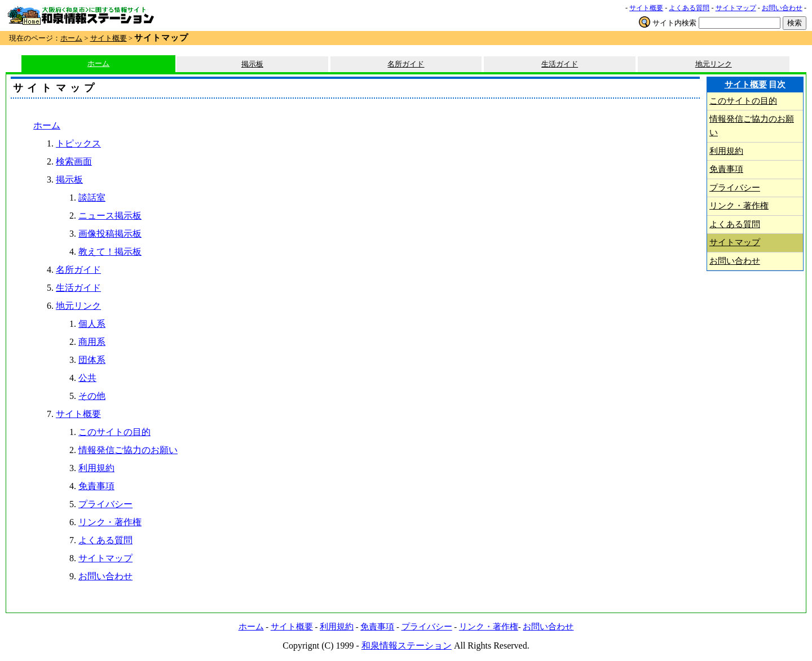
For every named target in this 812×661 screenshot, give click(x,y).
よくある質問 (689, 8)
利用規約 (96, 468)
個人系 (92, 324)
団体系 (92, 360)
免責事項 (96, 486)
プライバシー (105, 504)
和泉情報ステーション (407, 646)
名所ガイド (406, 64)
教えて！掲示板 (110, 252)
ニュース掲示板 (110, 216)
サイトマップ (736, 8)
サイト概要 (646, 8)
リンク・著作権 (110, 522)
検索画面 (74, 161)
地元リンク (714, 64)
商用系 (92, 342)
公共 (87, 378)
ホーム (71, 38)
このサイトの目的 (114, 432)
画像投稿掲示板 (110, 234)
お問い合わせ (782, 8)
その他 (92, 396)
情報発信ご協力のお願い (128, 450)
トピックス (78, 143)
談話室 (92, 198)
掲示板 (252, 64)
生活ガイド (560, 64)
